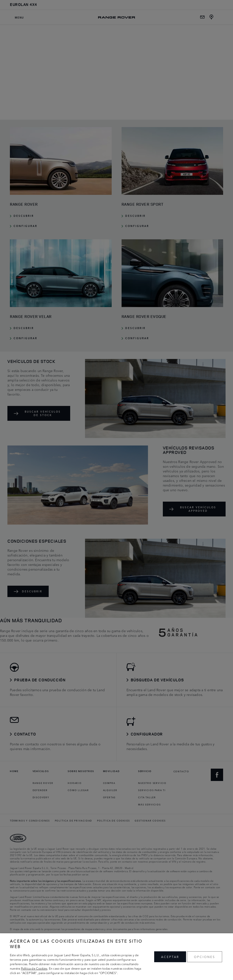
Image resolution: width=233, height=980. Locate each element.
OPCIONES (205, 957)
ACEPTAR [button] (170, 957)
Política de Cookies (34, 968)
